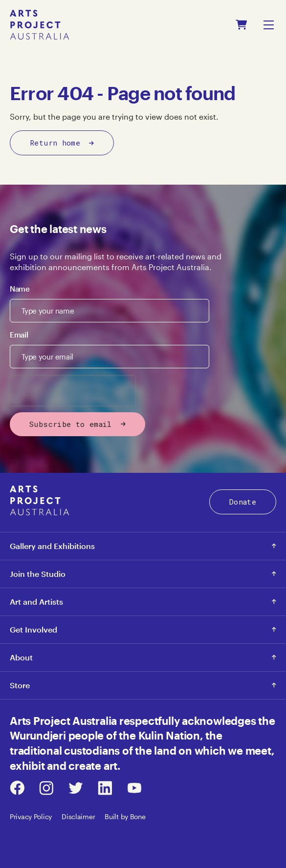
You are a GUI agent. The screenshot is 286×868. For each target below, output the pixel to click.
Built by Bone (125, 816)
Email (19, 335)
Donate (243, 502)
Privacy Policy (31, 816)
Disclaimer (78, 816)
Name (20, 289)
